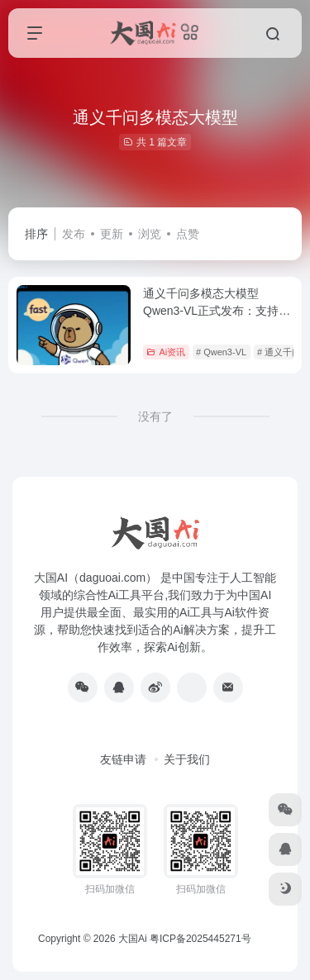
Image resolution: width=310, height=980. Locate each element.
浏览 (150, 234)
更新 (112, 234)
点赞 (188, 234)
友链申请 (123, 759)
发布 (74, 234)
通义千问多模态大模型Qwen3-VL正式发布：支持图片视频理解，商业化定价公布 (218, 311)
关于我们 (187, 759)
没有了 (155, 416)
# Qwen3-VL (221, 352)
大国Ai (133, 939)
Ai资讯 (166, 352)
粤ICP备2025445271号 (200, 939)
